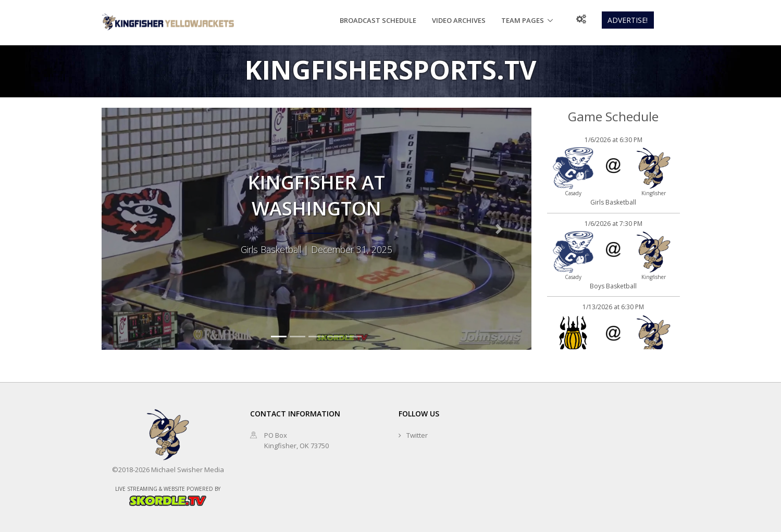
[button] (134, 229)
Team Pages (523, 20)
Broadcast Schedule (378, 20)
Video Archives (459, 20)
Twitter (417, 435)
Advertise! (628, 20)
